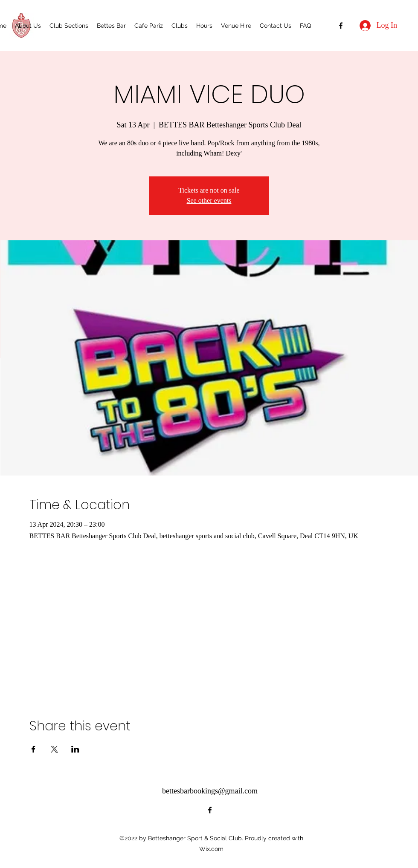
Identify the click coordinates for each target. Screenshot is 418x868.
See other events (209, 200)
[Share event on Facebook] (33, 749)
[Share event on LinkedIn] (75, 749)
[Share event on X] (54, 749)
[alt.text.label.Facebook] (341, 26)
